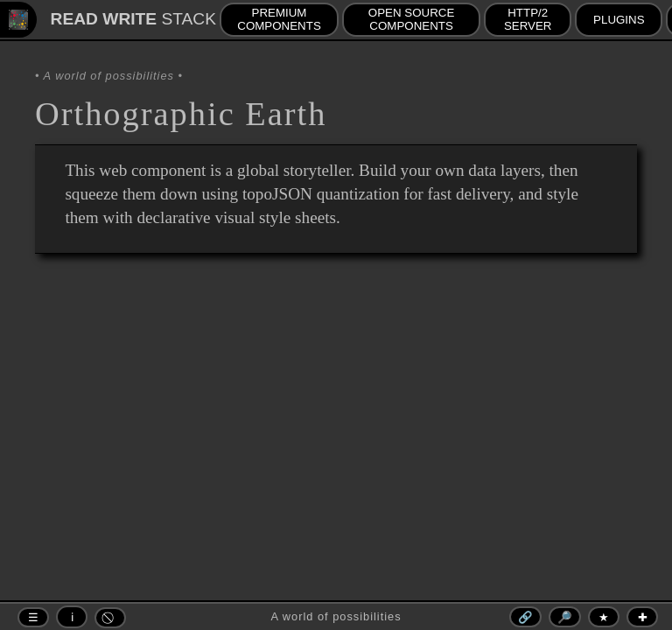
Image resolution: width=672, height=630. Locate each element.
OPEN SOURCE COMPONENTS (412, 19)
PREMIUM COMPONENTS (279, 19)
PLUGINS (619, 20)
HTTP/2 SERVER (528, 19)
